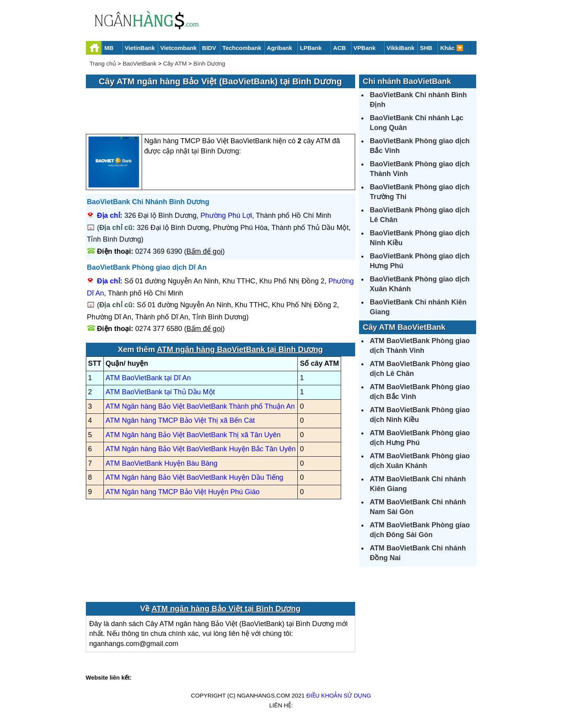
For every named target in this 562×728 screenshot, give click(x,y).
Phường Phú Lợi (226, 215)
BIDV (209, 48)
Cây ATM (175, 63)
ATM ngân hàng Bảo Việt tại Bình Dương (226, 609)
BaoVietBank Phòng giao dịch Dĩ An (147, 267)
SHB (426, 48)
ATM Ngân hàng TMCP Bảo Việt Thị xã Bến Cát (181, 420)
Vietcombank (179, 48)
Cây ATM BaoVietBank (404, 327)
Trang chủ (103, 63)
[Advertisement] (221, 112)
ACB (340, 48)
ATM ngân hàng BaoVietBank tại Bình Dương (240, 349)
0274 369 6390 (159, 251)
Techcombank (242, 48)
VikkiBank (401, 48)
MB (109, 48)
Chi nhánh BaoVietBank (407, 81)
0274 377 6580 (159, 329)
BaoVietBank (139, 63)
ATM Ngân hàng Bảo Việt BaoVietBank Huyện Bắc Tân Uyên (201, 449)
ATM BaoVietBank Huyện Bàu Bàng (162, 463)
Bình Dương (210, 63)
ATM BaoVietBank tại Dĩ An (148, 378)
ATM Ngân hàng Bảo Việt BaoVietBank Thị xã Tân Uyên (193, 435)
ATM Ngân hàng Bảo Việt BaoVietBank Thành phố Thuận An (200, 406)
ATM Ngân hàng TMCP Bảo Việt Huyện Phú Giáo (183, 492)
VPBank (365, 48)
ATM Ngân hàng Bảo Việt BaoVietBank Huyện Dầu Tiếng (195, 477)
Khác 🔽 (452, 48)
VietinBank (140, 48)
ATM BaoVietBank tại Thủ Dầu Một (160, 392)
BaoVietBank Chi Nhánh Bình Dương (148, 202)
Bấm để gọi (205, 251)
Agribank (280, 48)
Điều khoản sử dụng (339, 695)
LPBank (311, 48)
